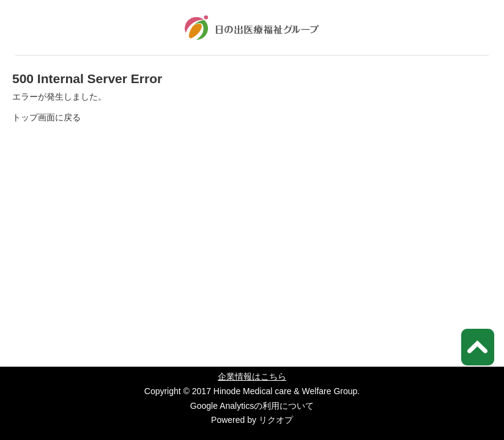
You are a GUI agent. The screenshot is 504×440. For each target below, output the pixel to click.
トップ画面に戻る (46, 117)
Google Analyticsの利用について (252, 406)
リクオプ (276, 420)
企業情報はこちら (252, 376)
